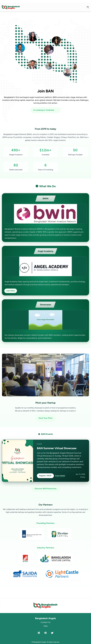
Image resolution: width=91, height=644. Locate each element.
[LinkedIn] (39, 633)
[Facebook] (45, 633)
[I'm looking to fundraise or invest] (45, 110)
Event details (60, 476)
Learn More (11, 291)
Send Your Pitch (45, 418)
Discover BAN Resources (45, 489)
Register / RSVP (45, 476)
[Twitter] (52, 633)
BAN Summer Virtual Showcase (57, 448)
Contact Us (45, 622)
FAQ (45, 626)
